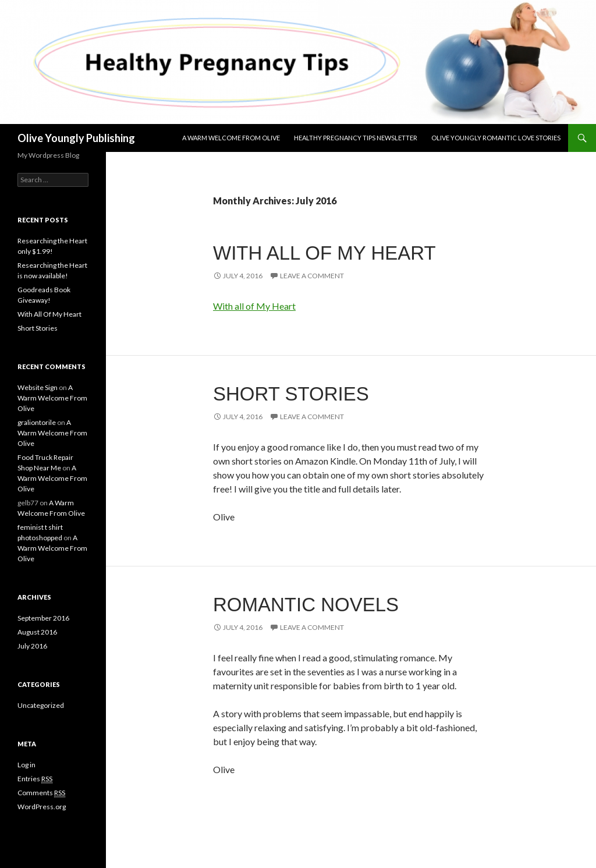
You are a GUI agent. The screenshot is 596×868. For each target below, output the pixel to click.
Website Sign (38, 387)
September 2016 (43, 618)
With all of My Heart (254, 306)
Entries (35, 779)
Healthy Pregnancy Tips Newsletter (356, 138)
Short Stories (291, 394)
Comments (41, 793)
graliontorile (37, 422)
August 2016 (37, 632)
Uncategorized (41, 705)
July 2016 (32, 646)
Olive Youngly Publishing (76, 138)
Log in (26, 765)
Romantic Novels (306, 605)
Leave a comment (312, 276)
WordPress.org (42, 807)
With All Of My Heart (324, 253)
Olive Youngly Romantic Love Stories (496, 138)
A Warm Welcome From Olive (231, 138)
